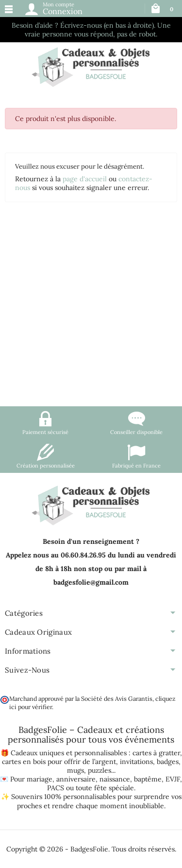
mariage (40, 779)
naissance (115, 779)
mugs (75, 770)
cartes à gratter (156, 753)
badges (168, 762)
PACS (56, 788)
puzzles (99, 770)
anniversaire (76, 779)
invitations (136, 762)
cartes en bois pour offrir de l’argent (59, 762)
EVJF (173, 779)
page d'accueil (85, 179)
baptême (148, 779)
